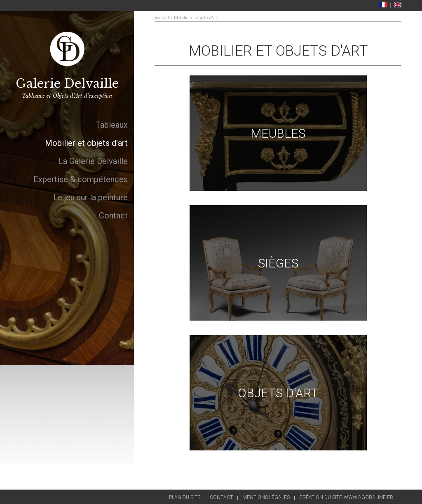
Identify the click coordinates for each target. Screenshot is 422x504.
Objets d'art (278, 393)
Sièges (278, 263)
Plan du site (185, 497)
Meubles (278, 133)
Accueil (162, 18)
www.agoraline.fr (368, 497)
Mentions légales (266, 497)
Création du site (321, 497)
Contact (221, 497)
